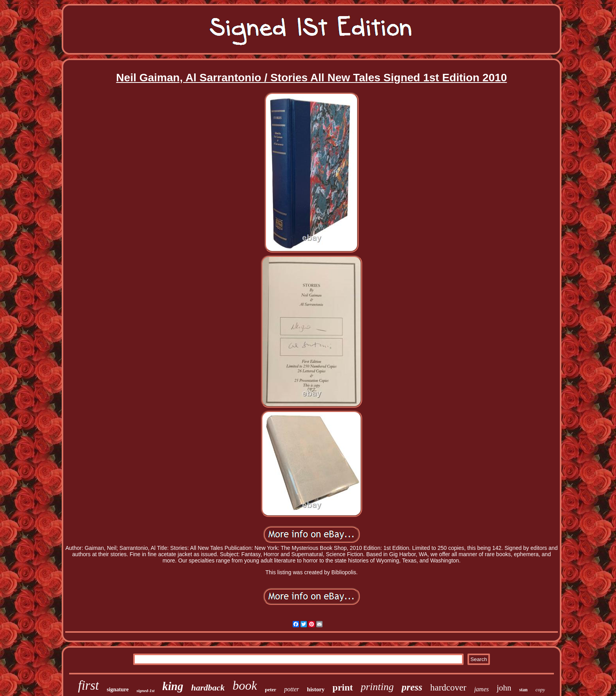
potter (291, 689)
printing (377, 687)
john (504, 688)
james (481, 689)
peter (270, 690)
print (343, 687)
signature (118, 690)
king (173, 686)
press (412, 687)
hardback (208, 688)
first (89, 685)
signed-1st (145, 691)
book (245, 685)
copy (540, 690)
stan (523, 690)
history (316, 689)
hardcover (448, 688)
